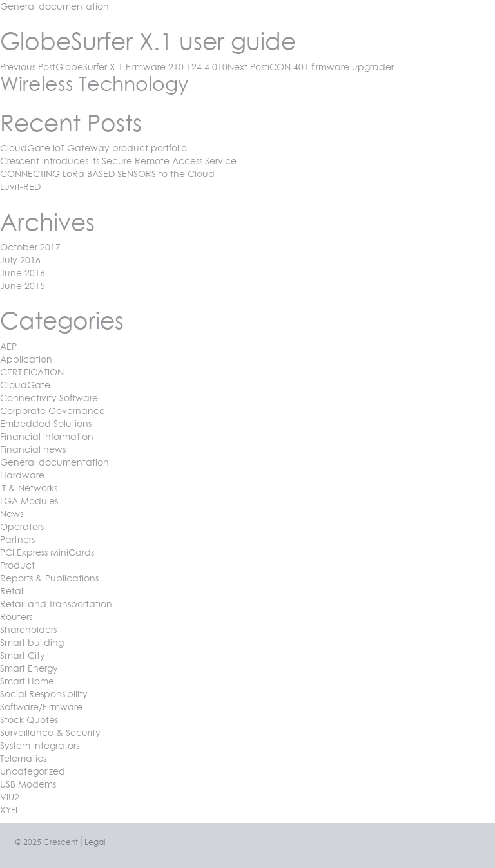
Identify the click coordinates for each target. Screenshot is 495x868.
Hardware (22, 475)
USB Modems (28, 784)
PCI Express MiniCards (47, 552)
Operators (22, 526)
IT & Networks (29, 488)
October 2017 (30, 247)
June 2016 (23, 273)
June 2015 (23, 286)
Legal (95, 842)
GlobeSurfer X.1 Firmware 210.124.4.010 (114, 67)
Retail (13, 591)
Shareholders (28, 629)
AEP (8, 346)
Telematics (23, 758)
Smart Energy (29, 668)
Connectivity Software (49, 398)
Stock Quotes (29, 720)
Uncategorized (33, 771)
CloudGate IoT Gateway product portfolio (93, 148)
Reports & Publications (49, 578)
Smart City (23, 655)
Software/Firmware (41, 707)
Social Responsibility (44, 694)
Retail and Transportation (56, 604)
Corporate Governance (53, 410)
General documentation (54, 6)
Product (17, 565)
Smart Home (27, 681)
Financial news (33, 449)
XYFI (9, 810)
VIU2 (10, 797)
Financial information (47, 436)
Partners (17, 539)
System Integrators (40, 745)
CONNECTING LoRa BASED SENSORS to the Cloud (107, 174)
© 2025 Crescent (47, 842)
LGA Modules (29, 501)
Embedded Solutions (46, 423)
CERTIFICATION (32, 372)
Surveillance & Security (50, 732)
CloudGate (25, 385)
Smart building (32, 642)
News (12, 514)
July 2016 (20, 260)
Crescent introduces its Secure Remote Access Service (118, 161)
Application (26, 359)
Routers (16, 617)
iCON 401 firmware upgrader (311, 67)
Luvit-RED (20, 186)
